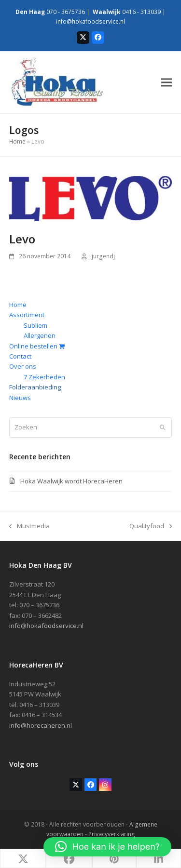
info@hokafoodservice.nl (90, 21)
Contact (20, 356)
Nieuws (20, 398)
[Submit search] (162, 427)
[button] (167, 82)
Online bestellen (37, 346)
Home (17, 141)
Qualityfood (151, 526)
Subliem (35, 325)
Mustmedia (29, 526)
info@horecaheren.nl (41, 725)
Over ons (23, 366)
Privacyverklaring (112, 834)
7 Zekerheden (44, 377)
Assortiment (27, 315)
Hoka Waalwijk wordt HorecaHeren (71, 481)
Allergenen (40, 335)
